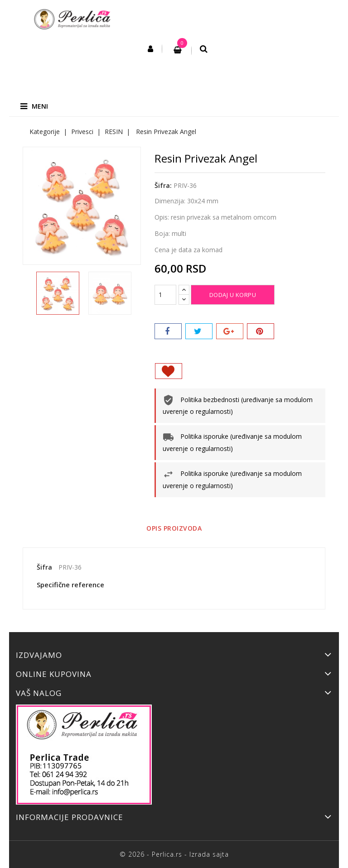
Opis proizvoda (174, 528)
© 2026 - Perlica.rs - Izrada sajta (174, 854)
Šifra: (163, 185)
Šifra (44, 567)
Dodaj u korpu (233, 295)
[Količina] (165, 295)
